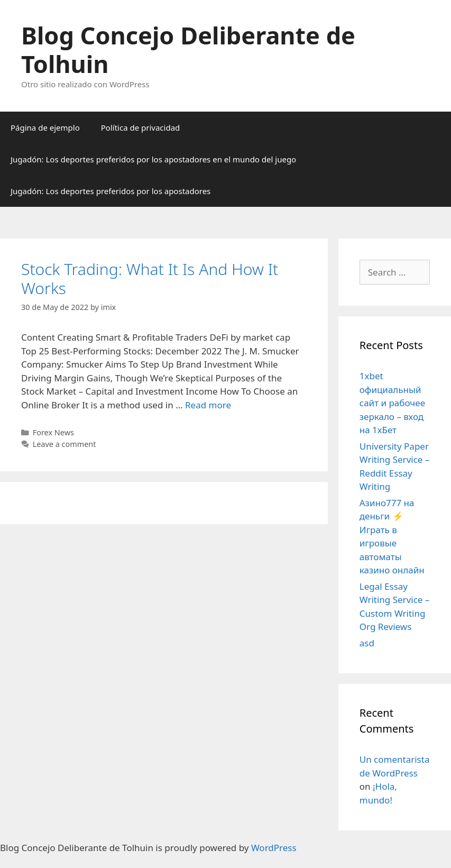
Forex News (53, 432)
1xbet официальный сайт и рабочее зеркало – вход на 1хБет (392, 403)
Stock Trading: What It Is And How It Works (150, 278)
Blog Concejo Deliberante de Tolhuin (188, 49)
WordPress (274, 848)
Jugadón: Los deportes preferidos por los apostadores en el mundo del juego (153, 159)
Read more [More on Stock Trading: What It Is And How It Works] (208, 405)
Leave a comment (65, 444)
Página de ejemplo (45, 127)
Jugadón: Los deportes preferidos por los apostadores (111, 191)
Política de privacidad (141, 127)
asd (367, 643)
